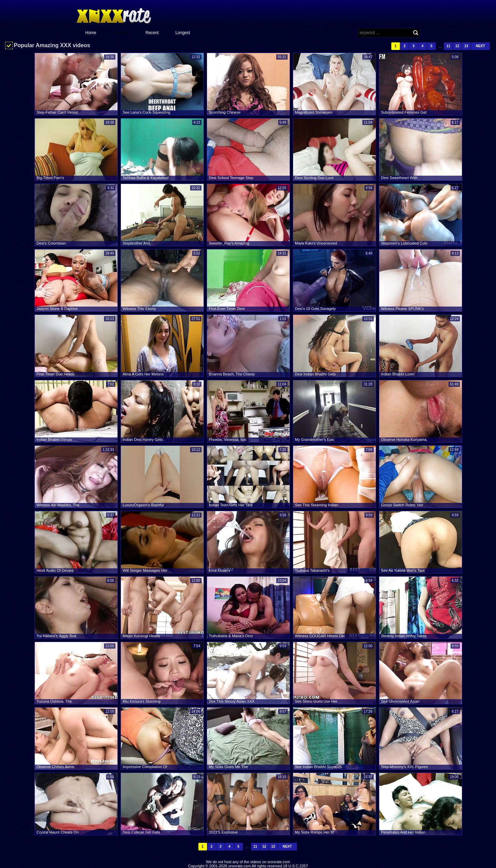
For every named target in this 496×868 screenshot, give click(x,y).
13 (466, 46)
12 (457, 46)
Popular (121, 33)
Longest (183, 33)
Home (91, 33)
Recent (152, 33)
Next (480, 46)
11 (448, 46)
